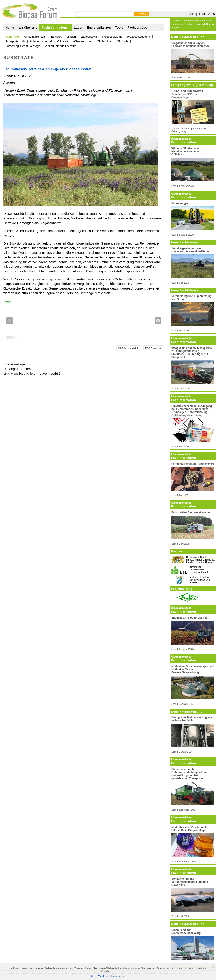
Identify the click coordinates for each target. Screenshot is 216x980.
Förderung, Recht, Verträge (23, 46)
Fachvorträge (137, 28)
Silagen (71, 37)
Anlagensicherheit (41, 41)
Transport (56, 37)
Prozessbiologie (112, 37)
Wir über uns (28, 28)
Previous (9, 321)
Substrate (12, 37)
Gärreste (63, 41)
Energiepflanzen (99, 28)
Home (10, 28)
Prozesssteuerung (139, 37)
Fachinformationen (56, 28)
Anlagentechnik (15, 41)
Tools (119, 28)
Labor (78, 28)
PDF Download (154, 348)
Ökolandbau (105, 41)
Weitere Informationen (112, 976)
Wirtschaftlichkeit (34, 37)
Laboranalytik (89, 37)
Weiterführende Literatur (60, 46)
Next (158, 321)
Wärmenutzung (83, 41)
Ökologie (123, 41)
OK (92, 976)
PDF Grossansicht (129, 348)
